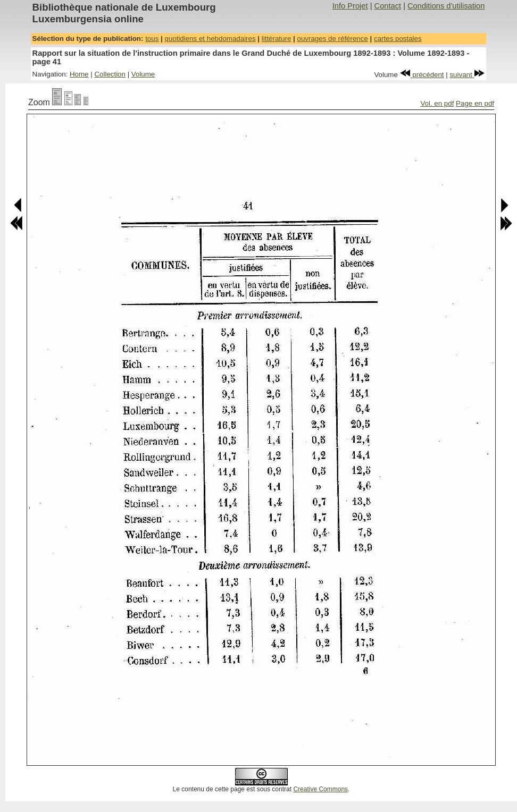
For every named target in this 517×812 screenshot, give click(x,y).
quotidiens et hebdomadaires (210, 39)
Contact (388, 6)
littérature (277, 39)
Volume (143, 74)
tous (152, 39)
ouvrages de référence (332, 39)
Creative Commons (320, 789)
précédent (422, 75)
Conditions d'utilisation (446, 6)
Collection (110, 74)
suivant (467, 75)
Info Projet (350, 6)
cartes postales (398, 39)
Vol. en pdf (437, 103)
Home (79, 74)
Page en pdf (475, 103)
